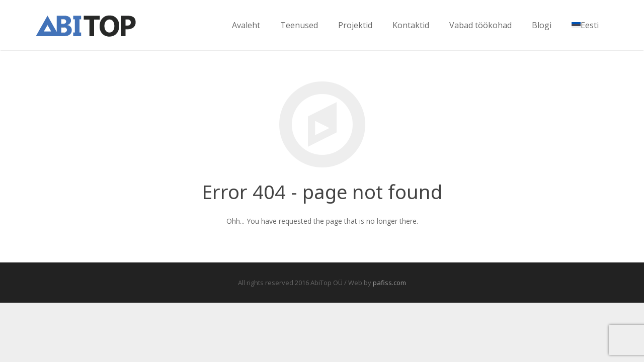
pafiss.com (389, 283)
